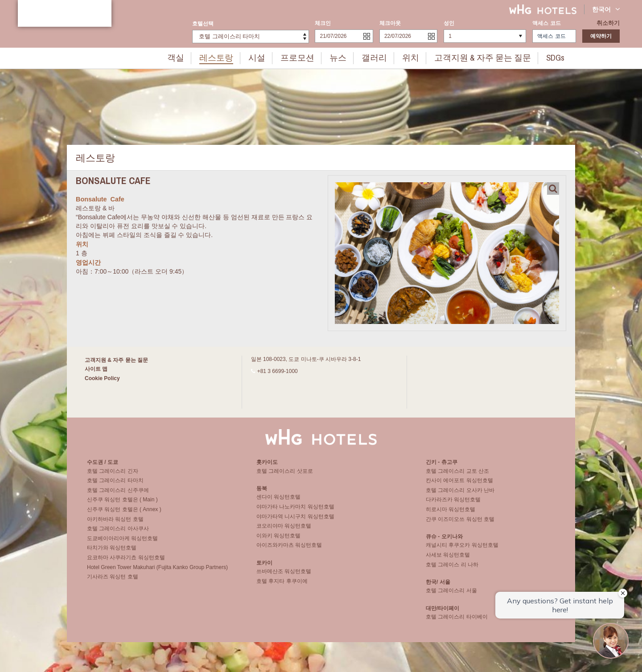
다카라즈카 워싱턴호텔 (453, 504)
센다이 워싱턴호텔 (278, 501)
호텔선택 (203, 24)
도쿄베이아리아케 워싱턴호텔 (122, 542)
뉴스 (342, 57)
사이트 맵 (96, 369)
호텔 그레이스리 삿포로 (285, 475)
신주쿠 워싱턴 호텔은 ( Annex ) (124, 513)
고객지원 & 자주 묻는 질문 (471, 57)
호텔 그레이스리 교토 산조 (457, 475)
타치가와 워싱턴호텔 (112, 552)
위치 (407, 57)
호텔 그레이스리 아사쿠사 (118, 533)
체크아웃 (390, 23)
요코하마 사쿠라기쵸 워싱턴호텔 (126, 561)
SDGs (535, 57)
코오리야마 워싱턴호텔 (284, 530)
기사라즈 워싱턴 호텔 (113, 581)
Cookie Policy (102, 378)
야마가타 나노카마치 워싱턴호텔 (295, 511)
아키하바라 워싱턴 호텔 (115, 523)
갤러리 (374, 57)
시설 (268, 57)
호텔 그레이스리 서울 (451, 594)
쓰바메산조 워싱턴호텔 (284, 575)
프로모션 (305, 57)
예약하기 (601, 36)
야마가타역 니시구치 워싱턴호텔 (295, 520)
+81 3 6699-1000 (278, 371)
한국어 (606, 9)
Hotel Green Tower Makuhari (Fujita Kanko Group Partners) (157, 571)
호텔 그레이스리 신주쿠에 (118, 494)
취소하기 (609, 23)
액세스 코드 (546, 23)
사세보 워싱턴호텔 (448, 559)
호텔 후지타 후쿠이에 (282, 585)
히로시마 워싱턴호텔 (451, 513)
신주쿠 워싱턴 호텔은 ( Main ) (122, 504)
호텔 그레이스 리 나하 (452, 569)
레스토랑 (232, 57)
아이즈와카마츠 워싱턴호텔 (289, 549)
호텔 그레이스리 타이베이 (457, 621)
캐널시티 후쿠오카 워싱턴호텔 (462, 549)
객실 (195, 57)
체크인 (323, 23)
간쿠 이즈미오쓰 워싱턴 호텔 (460, 523)
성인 (449, 23)
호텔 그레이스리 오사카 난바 (460, 494)
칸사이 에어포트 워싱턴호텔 (459, 484)
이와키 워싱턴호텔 (278, 540)
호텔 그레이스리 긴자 (113, 475)
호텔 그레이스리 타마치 (115, 484)
